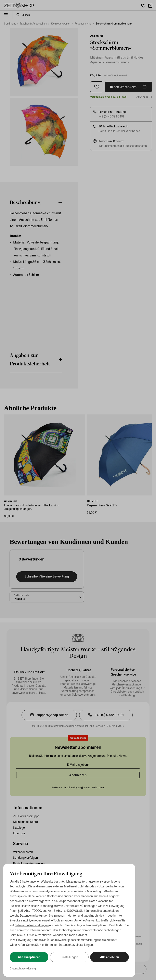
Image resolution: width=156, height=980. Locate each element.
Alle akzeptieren (29, 957)
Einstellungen (69, 957)
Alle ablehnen (110, 957)
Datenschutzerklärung (23, 968)
